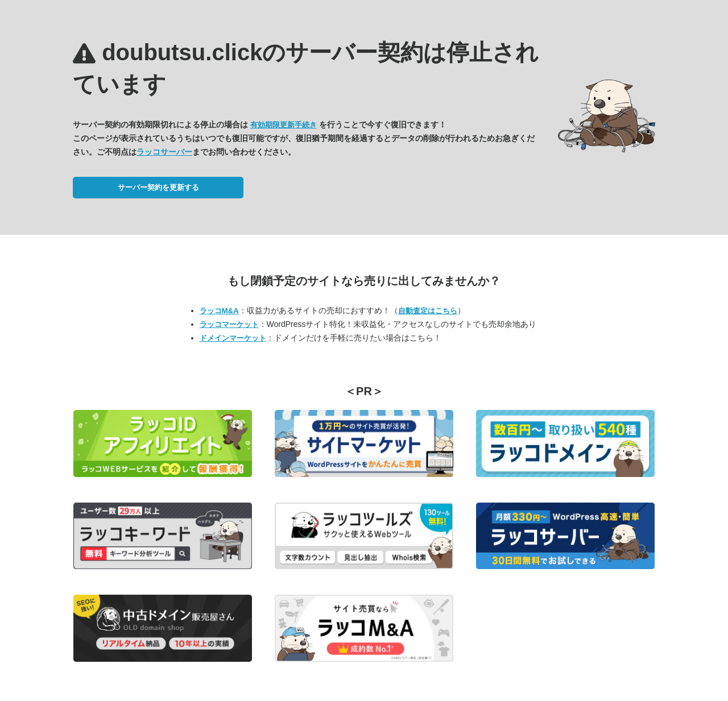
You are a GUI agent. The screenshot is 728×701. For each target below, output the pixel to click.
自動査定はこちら (428, 311)
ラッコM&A (219, 311)
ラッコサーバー (164, 152)
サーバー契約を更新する (158, 187)
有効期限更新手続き (284, 125)
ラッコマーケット (229, 324)
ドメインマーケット (233, 338)
